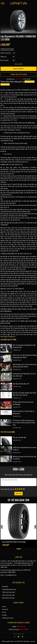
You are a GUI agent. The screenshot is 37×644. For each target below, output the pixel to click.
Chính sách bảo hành (8, 592)
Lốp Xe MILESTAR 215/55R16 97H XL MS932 (14, 542)
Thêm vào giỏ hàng (19, 74)
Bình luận (18, 493)
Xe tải (3, 612)
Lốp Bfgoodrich (5, 123)
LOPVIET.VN (19, 3)
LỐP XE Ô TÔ (18, 165)
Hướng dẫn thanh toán (8, 589)
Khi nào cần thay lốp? (20, 437)
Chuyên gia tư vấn (7, 618)
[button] (17, 549)
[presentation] (2, 527)
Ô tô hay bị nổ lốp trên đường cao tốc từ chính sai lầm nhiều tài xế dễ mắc (24, 423)
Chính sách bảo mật (7, 595)
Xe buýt (4, 615)
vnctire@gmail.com (11, 575)
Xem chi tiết (19, 64)
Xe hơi (3, 607)
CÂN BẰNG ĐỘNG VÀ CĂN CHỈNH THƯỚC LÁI (15, 309)
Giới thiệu (4, 587)
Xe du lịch (4, 609)
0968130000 (12, 572)
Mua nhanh (19, 69)
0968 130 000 (19, 79)
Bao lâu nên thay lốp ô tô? (21, 384)
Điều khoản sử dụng (7, 598)
